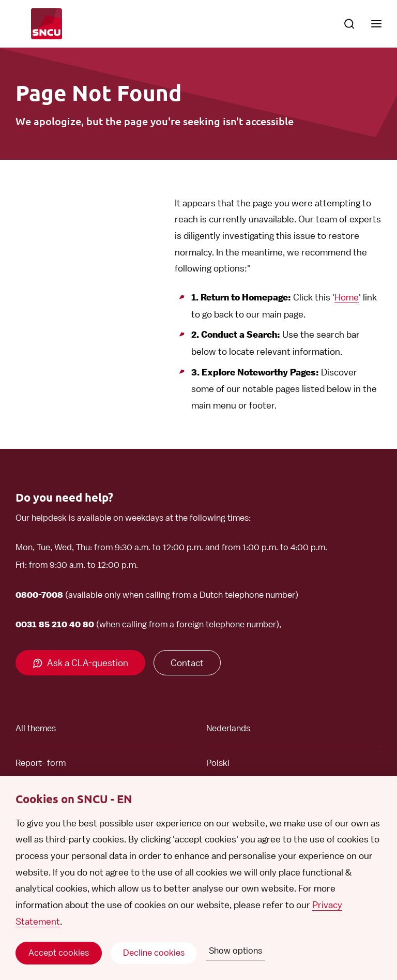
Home (347, 297)
